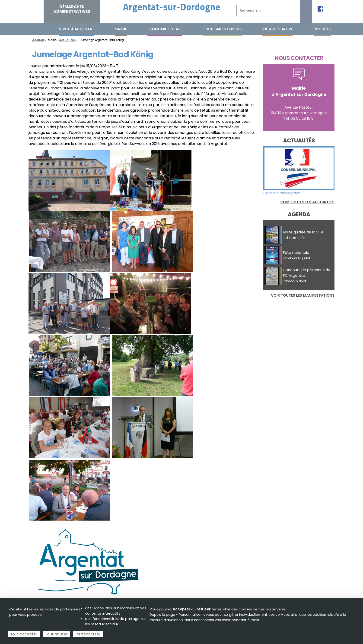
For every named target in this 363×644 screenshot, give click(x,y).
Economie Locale (165, 29)
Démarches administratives (72, 9)
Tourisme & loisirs (222, 29)
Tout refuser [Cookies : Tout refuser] (56, 634)
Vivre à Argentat (77, 29)
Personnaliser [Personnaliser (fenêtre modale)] (88, 634)
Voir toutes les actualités (307, 202)
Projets (322, 29)
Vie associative (278, 29)
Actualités (67, 40)
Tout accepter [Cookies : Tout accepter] (24, 634)
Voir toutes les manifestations (303, 295)
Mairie (121, 29)
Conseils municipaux (282, 193)
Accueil (32, 29)
